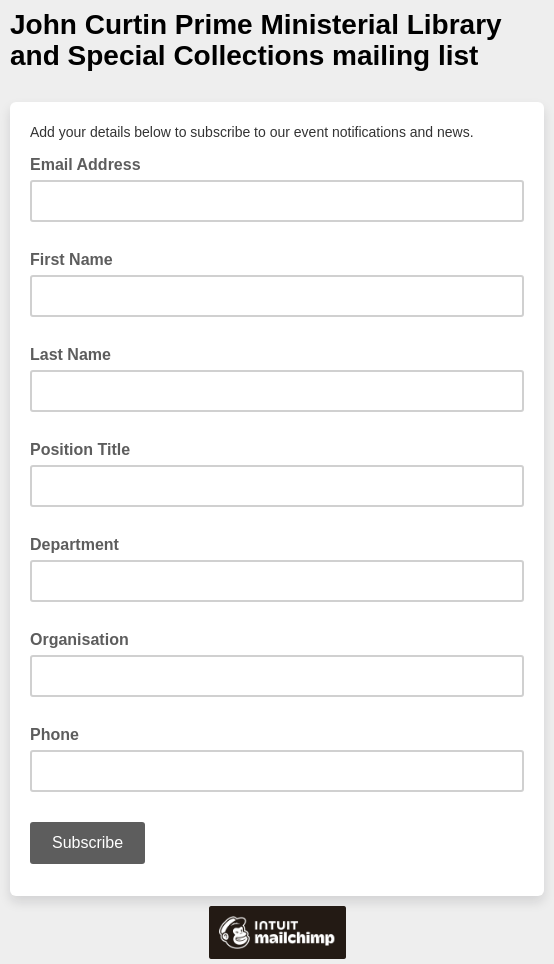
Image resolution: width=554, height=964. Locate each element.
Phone (54, 734)
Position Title (80, 449)
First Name (71, 259)
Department (74, 544)
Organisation (79, 639)
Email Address (91, 163)
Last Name (70, 354)
